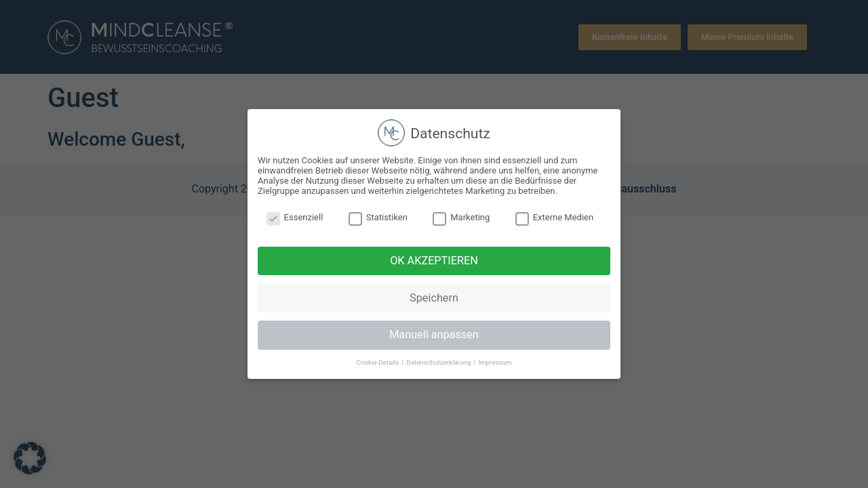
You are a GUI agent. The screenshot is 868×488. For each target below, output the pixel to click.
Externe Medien (555, 217)
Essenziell (295, 217)
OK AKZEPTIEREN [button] (434, 261)
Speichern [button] (434, 298)
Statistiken (378, 217)
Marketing (461, 217)
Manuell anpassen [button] (434, 334)
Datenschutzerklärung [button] (439, 362)
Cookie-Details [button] (379, 362)
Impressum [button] (495, 362)
